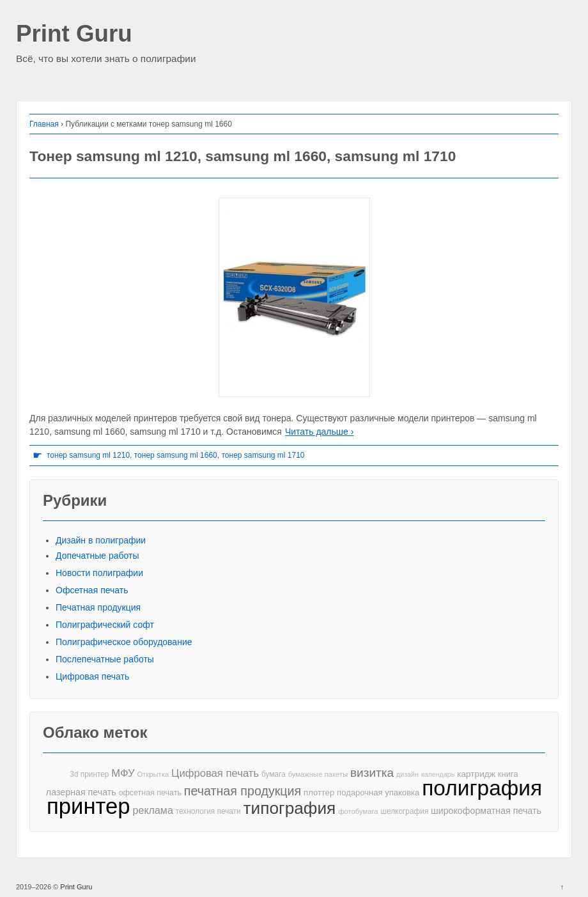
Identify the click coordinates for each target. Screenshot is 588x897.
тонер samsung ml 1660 (176, 455)
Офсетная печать (92, 590)
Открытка (153, 774)
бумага (274, 774)
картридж (476, 774)
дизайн (407, 774)
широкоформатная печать (486, 811)
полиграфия (482, 788)
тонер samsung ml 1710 (263, 455)
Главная (44, 124)
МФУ (123, 773)
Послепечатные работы (105, 659)
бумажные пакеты (318, 774)
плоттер (319, 792)
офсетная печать (150, 793)
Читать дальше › (319, 432)
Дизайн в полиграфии (101, 540)
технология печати (208, 811)
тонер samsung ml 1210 (88, 455)
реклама (153, 810)
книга (508, 774)
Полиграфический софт (105, 625)
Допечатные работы (97, 556)
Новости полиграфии (99, 573)
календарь (438, 774)
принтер (89, 807)
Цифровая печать (92, 676)
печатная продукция (243, 791)
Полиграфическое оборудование (124, 642)
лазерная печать (81, 792)
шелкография (404, 811)
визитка (372, 773)
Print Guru (74, 34)
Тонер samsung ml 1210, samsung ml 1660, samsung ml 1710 (243, 156)
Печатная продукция (98, 607)
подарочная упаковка (378, 792)
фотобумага (358, 811)
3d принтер (89, 774)
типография (290, 808)
